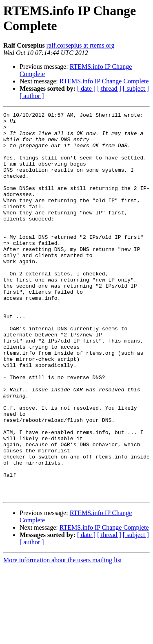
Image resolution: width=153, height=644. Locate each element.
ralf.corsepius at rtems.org (81, 45)
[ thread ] (109, 88)
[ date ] (86, 88)
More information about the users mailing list (63, 637)
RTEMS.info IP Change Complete (104, 81)
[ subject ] (136, 88)
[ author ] (32, 96)
